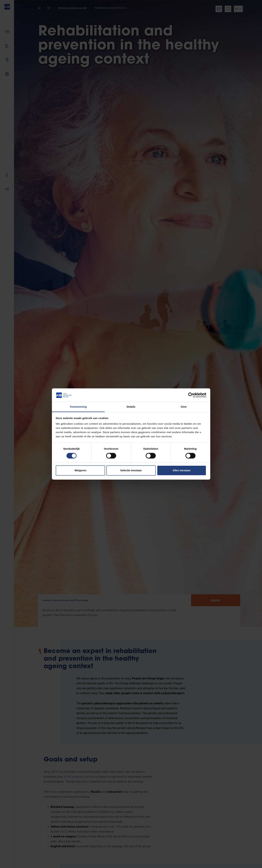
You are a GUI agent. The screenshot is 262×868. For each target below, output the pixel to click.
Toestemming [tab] (78, 407)
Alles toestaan (182, 470)
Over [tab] (184, 407)
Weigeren (80, 470)
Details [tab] (131, 407)
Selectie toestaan (131, 470)
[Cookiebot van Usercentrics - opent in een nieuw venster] (191, 395)
